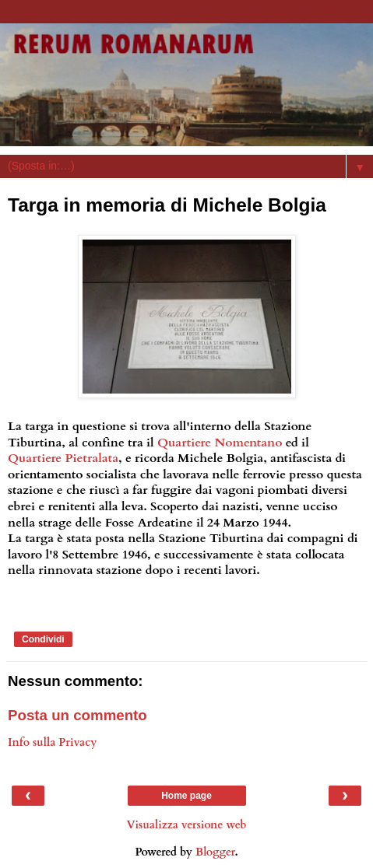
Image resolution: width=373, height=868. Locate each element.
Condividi (43, 639)
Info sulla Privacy (52, 742)
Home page (186, 796)
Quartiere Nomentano (220, 443)
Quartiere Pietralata (63, 458)
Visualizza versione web (186, 825)
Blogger (215, 852)
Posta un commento (77, 715)
